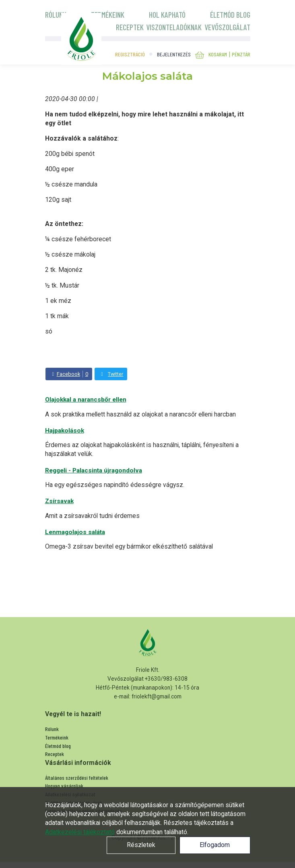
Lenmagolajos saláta (75, 532)
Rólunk (56, 15)
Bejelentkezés (174, 54)
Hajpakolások (65, 431)
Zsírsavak (59, 501)
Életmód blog (230, 15)
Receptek (130, 27)
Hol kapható (167, 15)
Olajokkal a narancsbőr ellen (86, 400)
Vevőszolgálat (227, 27)
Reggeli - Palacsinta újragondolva (94, 470)
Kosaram (218, 54)
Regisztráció (130, 54)
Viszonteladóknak (174, 27)
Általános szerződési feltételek (77, 778)
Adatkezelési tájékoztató (80, 832)
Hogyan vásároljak (64, 786)
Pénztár (241, 54)
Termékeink (108, 15)
